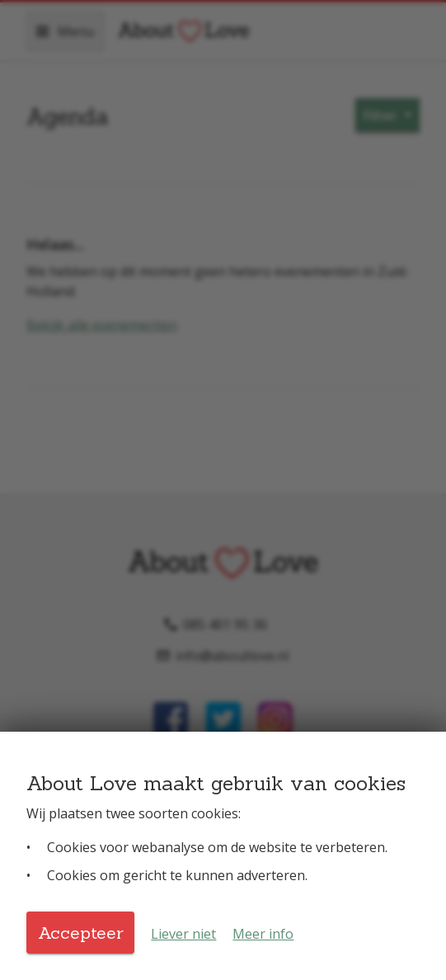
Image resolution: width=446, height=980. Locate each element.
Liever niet (183, 934)
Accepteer (81, 933)
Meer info (263, 934)
